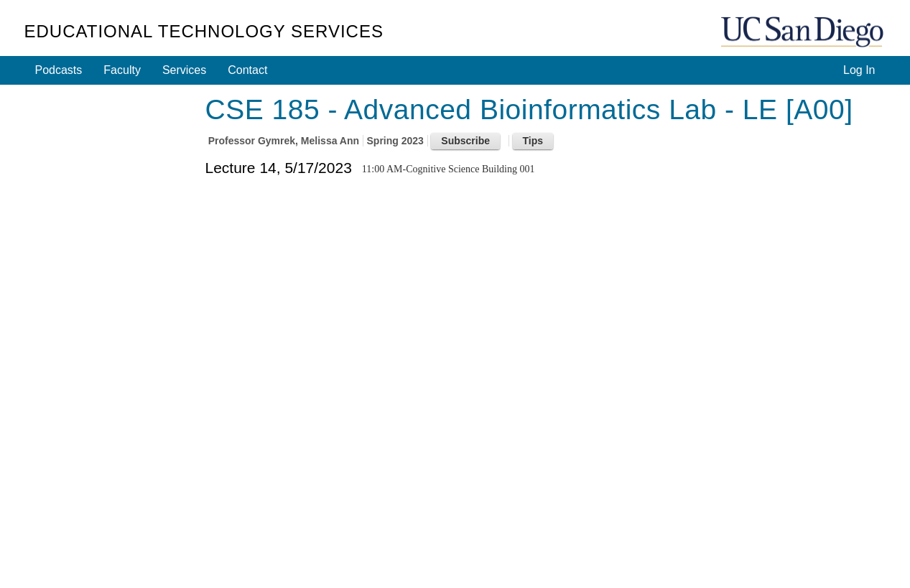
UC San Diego (804, 33)
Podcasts (59, 70)
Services (184, 70)
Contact (247, 70)
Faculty (122, 70)
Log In (859, 70)
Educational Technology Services (204, 31)
